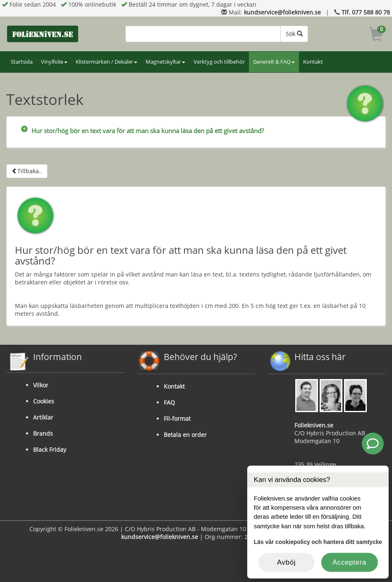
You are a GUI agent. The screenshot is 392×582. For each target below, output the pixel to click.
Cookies (44, 401)
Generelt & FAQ (274, 62)
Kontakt (313, 62)
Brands (43, 433)
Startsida (22, 62)
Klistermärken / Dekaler (106, 62)
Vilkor (41, 385)
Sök (294, 34)
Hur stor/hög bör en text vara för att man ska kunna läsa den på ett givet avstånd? (148, 131)
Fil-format (177, 419)
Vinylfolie (54, 62)
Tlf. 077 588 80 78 (366, 12)
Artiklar (43, 417)
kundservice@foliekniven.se (282, 12)
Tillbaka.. (27, 171)
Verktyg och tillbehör (219, 62)
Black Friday (50, 450)
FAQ (169, 402)
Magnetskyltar (165, 62)
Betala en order (185, 435)
